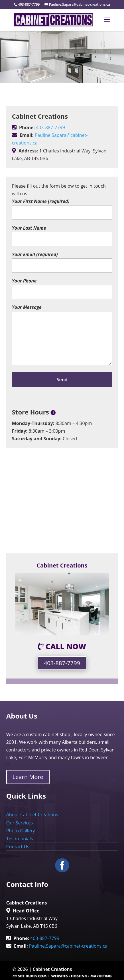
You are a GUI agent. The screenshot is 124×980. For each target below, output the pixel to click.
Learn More (28, 777)
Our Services (20, 823)
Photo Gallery (21, 831)
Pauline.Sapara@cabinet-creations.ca (68, 946)
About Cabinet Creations (32, 814)
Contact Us (18, 847)
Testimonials (20, 839)
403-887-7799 (50, 127)
